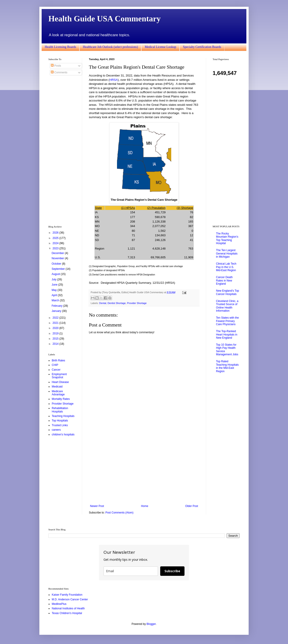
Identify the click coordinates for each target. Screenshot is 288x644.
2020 (56, 328)
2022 (56, 318)
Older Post (192, 506)
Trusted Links (60, 425)
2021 (56, 323)
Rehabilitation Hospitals (60, 410)
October (57, 264)
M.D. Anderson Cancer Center (70, 599)
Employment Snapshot (59, 376)
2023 (56, 248)
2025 (56, 238)
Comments (59, 72)
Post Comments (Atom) (119, 513)
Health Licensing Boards (60, 47)
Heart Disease (60, 382)
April (55, 295)
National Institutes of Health (68, 608)
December (58, 253)
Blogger (151, 624)
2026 (56, 233)
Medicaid (57, 387)
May (54, 290)
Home (145, 506)
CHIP (55, 365)
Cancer (56, 370)
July (54, 279)
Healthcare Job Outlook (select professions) (110, 47)
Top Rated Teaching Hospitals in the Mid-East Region (227, 366)
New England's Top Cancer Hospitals (227, 292)
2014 (56, 344)
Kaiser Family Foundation (67, 595)
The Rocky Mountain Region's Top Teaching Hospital (227, 238)
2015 (56, 339)
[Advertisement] (144, 467)
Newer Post (97, 506)
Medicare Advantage (58, 393)
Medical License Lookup (160, 47)
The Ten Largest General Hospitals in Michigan (227, 253)
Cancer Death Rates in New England (224, 280)
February (57, 306)
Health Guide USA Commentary (105, 19)
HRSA (114, 80)
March (56, 300)
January (57, 311)
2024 (56, 243)
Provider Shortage (137, 303)
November (58, 258)
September (58, 269)
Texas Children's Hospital (67, 613)
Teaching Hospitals (63, 416)
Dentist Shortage (117, 303)
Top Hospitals (60, 421)
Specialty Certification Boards (202, 47)
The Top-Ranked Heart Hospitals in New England (227, 334)
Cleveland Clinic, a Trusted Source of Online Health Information (227, 306)
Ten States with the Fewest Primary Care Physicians (227, 321)
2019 (56, 333)
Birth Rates (58, 360)
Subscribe (172, 571)
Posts (56, 66)
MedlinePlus (59, 604)
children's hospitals (63, 435)
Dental (103, 303)
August (56, 274)
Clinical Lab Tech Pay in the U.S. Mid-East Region (226, 267)
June (55, 285)
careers (56, 430)
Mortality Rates (61, 399)
